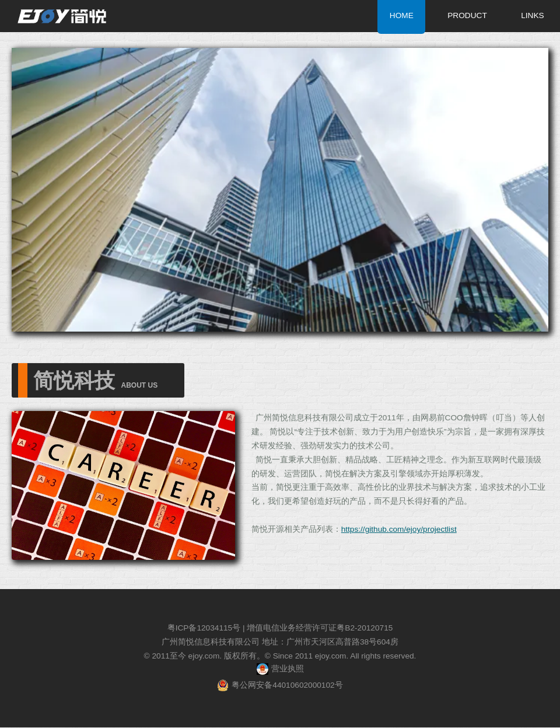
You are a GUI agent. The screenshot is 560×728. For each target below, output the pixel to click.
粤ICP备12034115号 (204, 628)
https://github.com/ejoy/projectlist (399, 529)
